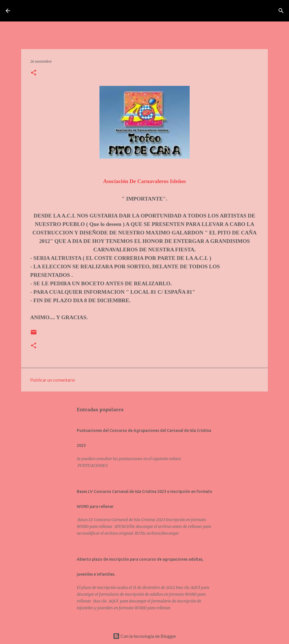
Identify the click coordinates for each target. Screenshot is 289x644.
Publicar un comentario (53, 380)
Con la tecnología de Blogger (145, 636)
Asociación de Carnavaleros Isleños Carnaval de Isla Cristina (121, 11)
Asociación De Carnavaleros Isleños (144, 181)
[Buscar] (235, 11)
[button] (34, 73)
